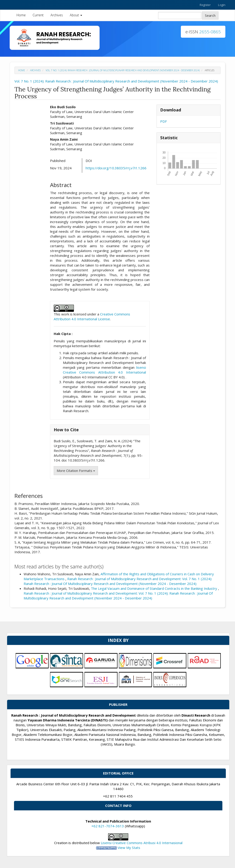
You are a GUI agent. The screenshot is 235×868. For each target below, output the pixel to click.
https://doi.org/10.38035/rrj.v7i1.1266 (116, 168)
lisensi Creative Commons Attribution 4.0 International (104, 370)
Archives (57, 15)
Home (21, 15)
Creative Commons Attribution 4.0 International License (92, 316)
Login (222, 5)
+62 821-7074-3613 (108, 826)
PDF (164, 121)
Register (205, 5)
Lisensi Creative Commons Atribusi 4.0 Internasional (142, 843)
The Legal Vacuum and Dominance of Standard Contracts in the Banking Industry (154, 588)
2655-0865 (210, 32)
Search (210, 15)
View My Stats (129, 848)
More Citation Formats (76, 471)
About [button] (76, 15)
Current (38, 15)
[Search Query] (180, 16)
